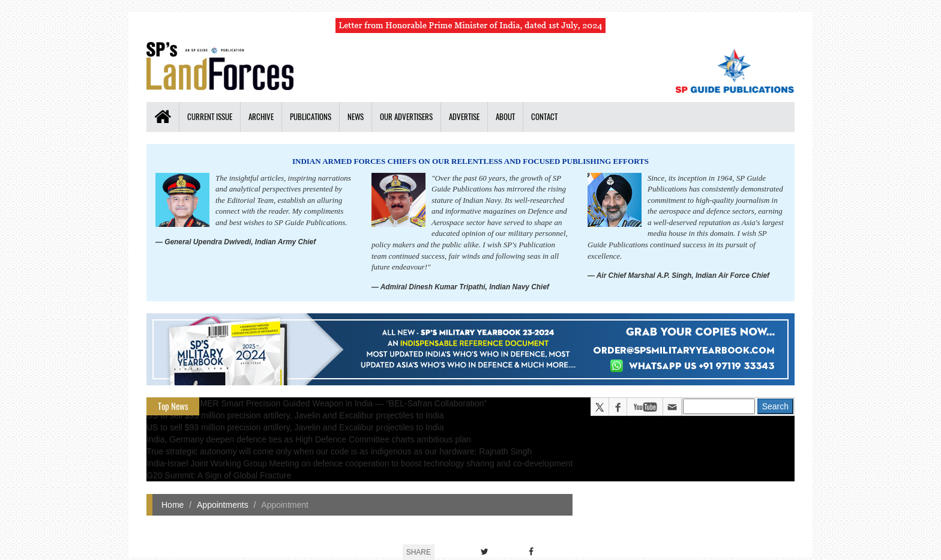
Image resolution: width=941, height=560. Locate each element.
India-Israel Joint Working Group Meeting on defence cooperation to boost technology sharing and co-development (359, 463)
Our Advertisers (406, 117)
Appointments (223, 505)
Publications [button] (311, 117)
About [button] (505, 117)
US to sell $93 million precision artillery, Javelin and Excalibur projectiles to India (295, 415)
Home (173, 505)
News (356, 117)
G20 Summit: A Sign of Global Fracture (219, 475)
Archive (261, 117)
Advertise (464, 117)
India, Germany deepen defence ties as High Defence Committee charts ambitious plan (309, 439)
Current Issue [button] (210, 117)
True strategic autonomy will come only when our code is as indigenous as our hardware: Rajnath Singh (339, 451)
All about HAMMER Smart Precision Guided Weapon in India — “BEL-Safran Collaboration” (317, 403)
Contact (544, 117)
